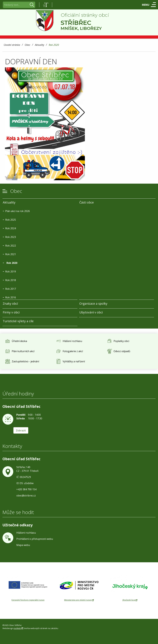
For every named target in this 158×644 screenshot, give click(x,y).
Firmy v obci (11, 312)
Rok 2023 (11, 237)
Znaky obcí (10, 303)
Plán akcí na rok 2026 (18, 211)
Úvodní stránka (12, 45)
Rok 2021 (11, 254)
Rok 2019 (11, 272)
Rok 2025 (11, 220)
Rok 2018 (11, 280)
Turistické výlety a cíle (18, 321)
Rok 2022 (11, 246)
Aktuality (39, 45)
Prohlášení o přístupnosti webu (35, 539)
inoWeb (17, 628)
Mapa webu (23, 545)
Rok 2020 (54, 45)
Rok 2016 (11, 297)
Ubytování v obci (91, 312)
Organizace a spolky (93, 303)
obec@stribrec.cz (26, 496)
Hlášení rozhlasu (26, 533)
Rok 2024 (11, 228)
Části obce (87, 202)
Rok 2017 (11, 289)
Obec (27, 45)
